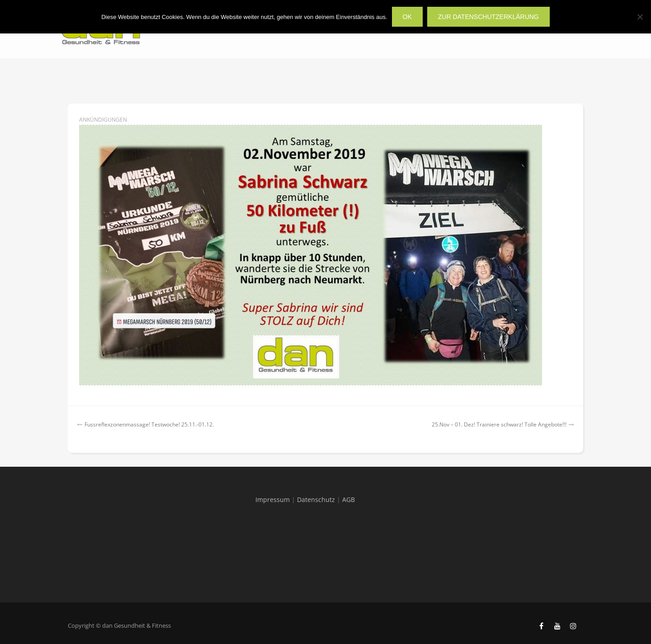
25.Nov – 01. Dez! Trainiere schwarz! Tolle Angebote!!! (499, 424)
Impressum (273, 500)
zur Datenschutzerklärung (488, 17)
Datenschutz (316, 500)
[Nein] (640, 17)
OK (407, 17)
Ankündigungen (103, 120)
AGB (349, 500)
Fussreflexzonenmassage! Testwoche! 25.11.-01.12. (149, 424)
